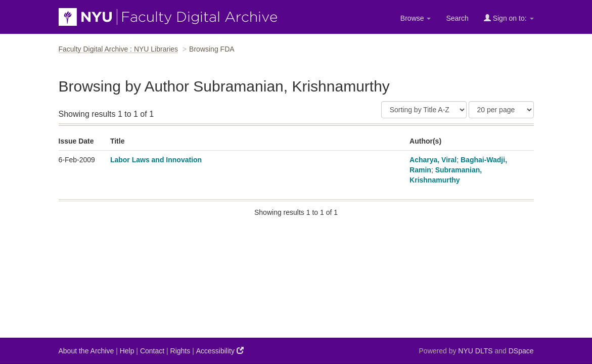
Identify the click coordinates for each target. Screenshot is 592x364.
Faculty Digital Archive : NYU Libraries (119, 49)
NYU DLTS (475, 351)
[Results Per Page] (501, 110)
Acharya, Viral (433, 160)
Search (457, 18)
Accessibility (220, 351)
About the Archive (86, 351)
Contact (152, 351)
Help (127, 351)
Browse (416, 18)
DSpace (521, 351)
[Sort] (424, 110)
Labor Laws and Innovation (156, 160)
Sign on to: (509, 18)
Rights (180, 351)
